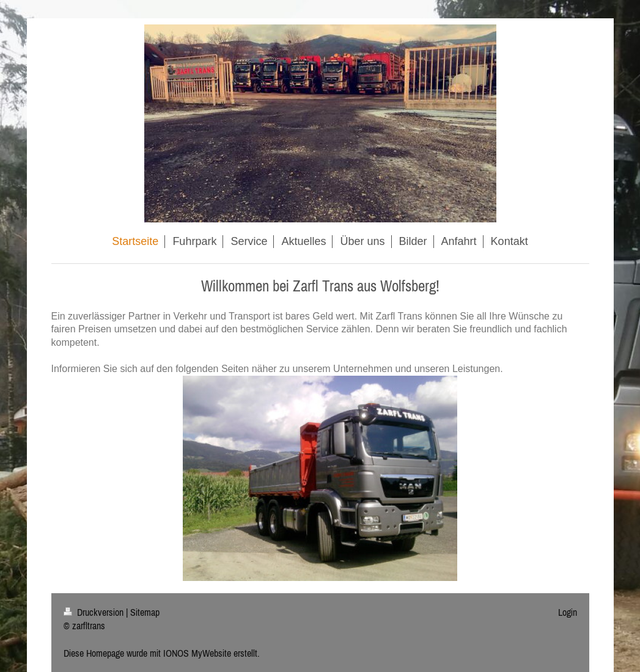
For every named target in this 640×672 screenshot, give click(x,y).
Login (568, 612)
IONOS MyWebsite (197, 653)
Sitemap (145, 612)
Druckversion (95, 612)
